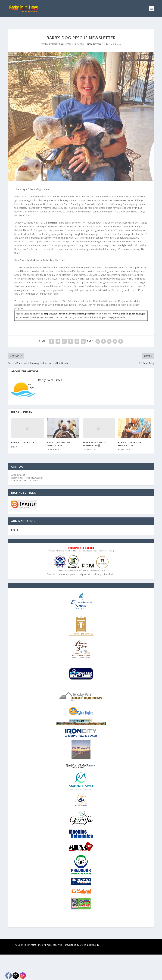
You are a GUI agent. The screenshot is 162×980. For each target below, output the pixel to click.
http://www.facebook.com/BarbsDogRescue (69, 309)
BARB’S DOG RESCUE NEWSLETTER (59, 439)
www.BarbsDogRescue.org (128, 309)
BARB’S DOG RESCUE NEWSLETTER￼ (94, 439)
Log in (15, 525)
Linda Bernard (94, 39)
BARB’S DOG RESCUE (23, 437)
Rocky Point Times (62, 39)
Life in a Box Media (90, 940)
